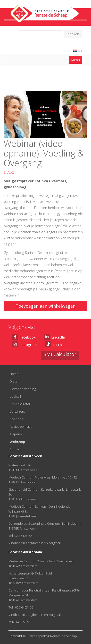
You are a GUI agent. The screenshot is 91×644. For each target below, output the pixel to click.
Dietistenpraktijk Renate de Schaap (52, 636)
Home (14, 374)
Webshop (17, 442)
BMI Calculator (20, 404)
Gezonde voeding (23, 389)
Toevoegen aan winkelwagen (45, 306)
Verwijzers (17, 411)
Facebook (24, 337)
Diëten (15, 381)
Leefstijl (15, 396)
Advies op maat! (21, 426)
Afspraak (16, 434)
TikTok (54, 344)
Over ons (16, 419)
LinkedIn (54, 337)
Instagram (24, 344)
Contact (15, 449)
